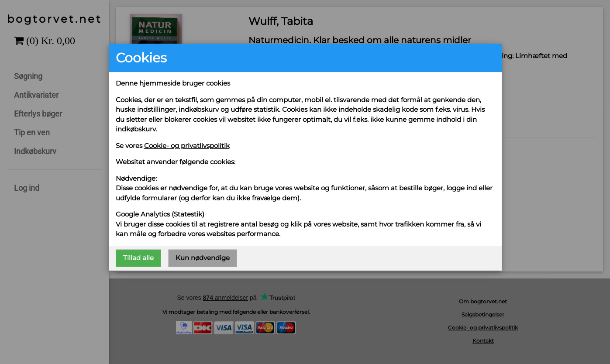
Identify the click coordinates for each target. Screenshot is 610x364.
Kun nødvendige (203, 258)
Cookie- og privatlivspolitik (187, 146)
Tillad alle (138, 258)
